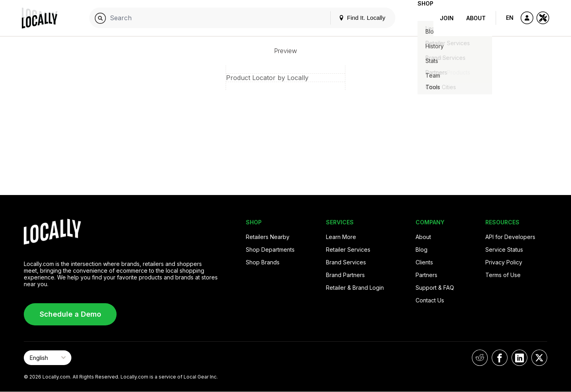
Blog (422, 250)
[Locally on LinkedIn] (519, 358)
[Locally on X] (539, 358)
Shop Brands (263, 262)
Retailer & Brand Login (355, 288)
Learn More (341, 237)
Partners (426, 275)
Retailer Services (348, 250)
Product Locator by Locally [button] (267, 78)
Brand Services (346, 262)
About (476, 18)
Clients (424, 262)
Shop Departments (270, 250)
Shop (419, 18)
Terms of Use (503, 275)
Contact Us (430, 300)
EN (510, 18)
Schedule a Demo (70, 314)
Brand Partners (345, 275)
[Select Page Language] (48, 358)
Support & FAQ (435, 288)
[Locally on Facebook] (500, 358)
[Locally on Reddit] (480, 358)
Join (447, 18)
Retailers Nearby (268, 237)
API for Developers (510, 237)
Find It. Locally (349, 18)
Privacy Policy (504, 262)
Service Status (504, 250)
